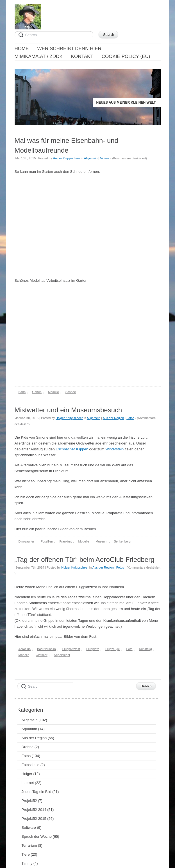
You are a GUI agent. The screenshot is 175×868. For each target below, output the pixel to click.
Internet (28, 783)
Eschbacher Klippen (72, 449)
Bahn (22, 392)
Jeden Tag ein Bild (37, 792)
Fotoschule (31, 765)
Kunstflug (146, 649)
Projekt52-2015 (34, 819)
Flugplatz (93, 649)
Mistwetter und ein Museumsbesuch (68, 410)
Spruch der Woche (37, 836)
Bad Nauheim (46, 649)
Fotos (130, 418)
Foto (129, 649)
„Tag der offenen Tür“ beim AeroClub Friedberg (85, 559)
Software (29, 828)
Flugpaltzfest (71, 649)
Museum (101, 541)
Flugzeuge (113, 649)
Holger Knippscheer (66, 158)
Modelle (54, 392)
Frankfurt (65, 541)
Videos (105, 158)
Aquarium (29, 729)
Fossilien (47, 541)
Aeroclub (25, 649)
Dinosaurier (26, 541)
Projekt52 (29, 801)
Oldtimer (42, 655)
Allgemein (91, 158)
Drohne (28, 747)
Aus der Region (113, 418)
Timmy (27, 863)
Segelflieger (62, 655)
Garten (37, 392)
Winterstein (114, 449)
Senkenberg (122, 541)
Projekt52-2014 (34, 810)
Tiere (26, 854)
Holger (27, 774)
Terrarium (29, 845)
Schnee (71, 392)
